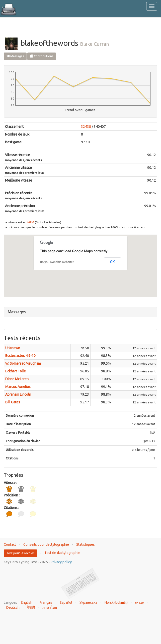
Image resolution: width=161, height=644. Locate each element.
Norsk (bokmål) (116, 602)
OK (112, 262)
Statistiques (86, 544)
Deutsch (13, 607)
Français (46, 602)
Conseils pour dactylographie (46, 544)
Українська (88, 602)
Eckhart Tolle (16, 371)
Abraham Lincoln (18, 394)
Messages (15, 56)
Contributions (42, 56)
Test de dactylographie (62, 553)
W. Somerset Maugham (23, 363)
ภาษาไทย (50, 607)
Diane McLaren (17, 379)
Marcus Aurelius (18, 387)
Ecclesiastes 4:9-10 (20, 356)
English (27, 602)
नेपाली (31, 607)
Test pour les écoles (20, 553)
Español (66, 602)
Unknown (13, 348)
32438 (86, 127)
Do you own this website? (57, 262)
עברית (140, 602)
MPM (31, 222)
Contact (10, 544)
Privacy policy (61, 562)
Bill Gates (13, 402)
